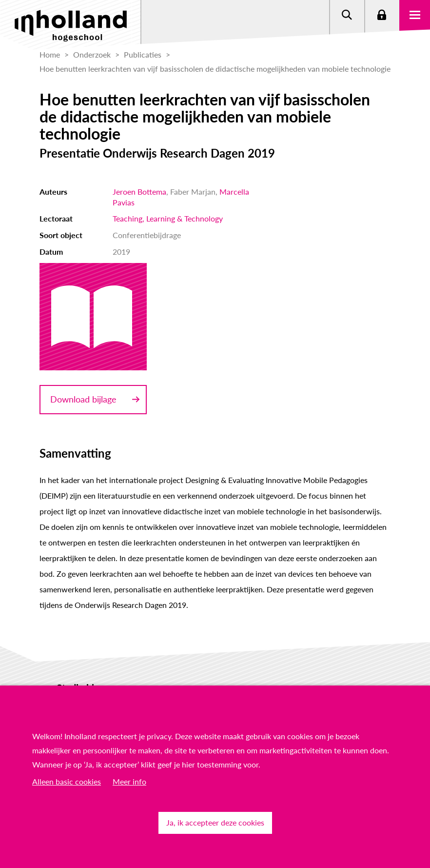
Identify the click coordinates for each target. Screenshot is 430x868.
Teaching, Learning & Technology (168, 218)
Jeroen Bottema (139, 192)
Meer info (129, 781)
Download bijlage (83, 399)
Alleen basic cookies (67, 781)
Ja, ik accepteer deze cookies (215, 822)
